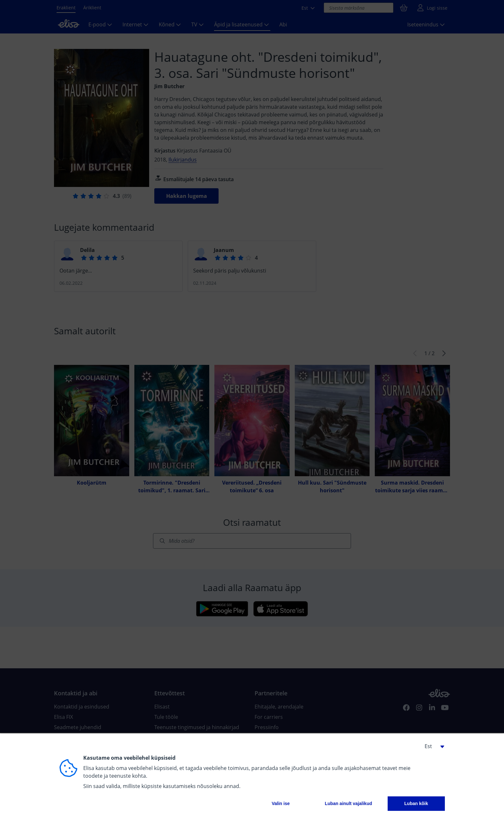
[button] (432, 746)
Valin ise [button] (281, 803)
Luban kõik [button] (416, 803)
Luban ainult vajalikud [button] (348, 803)
